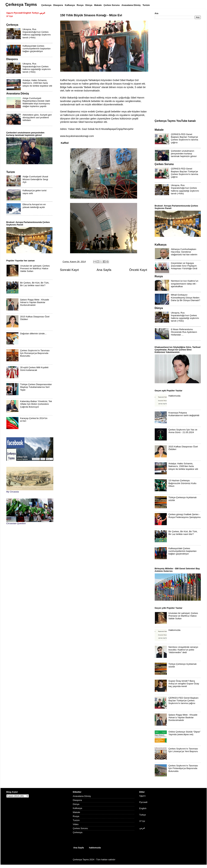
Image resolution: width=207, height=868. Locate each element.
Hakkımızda (174, 396)
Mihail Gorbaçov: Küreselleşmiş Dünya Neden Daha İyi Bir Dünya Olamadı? (186, 297)
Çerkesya (78, 832)
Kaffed (65, 143)
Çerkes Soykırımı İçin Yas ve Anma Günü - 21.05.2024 (183, 431)
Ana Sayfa (104, 270)
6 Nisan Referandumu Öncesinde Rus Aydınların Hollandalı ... (184, 332)
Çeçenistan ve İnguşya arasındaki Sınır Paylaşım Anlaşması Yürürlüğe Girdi (184, 266)
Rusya (76, 816)
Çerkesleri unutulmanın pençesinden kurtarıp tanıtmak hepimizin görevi (184, 154)
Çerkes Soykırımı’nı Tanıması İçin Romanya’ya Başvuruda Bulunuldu (35, 353)
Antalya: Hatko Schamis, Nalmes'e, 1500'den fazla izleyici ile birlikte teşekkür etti (37, 83)
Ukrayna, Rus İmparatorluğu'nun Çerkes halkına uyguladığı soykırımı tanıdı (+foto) (37, 33)
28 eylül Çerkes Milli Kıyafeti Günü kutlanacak (34, 369)
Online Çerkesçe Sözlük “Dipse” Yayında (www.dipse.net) (184, 733)
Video (76, 824)
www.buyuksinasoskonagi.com (77, 136)
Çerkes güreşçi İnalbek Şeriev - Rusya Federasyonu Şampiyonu (185, 516)
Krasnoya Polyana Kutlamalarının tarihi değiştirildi (184, 414)
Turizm (76, 820)
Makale (76, 812)
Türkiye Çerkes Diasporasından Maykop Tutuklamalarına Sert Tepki (36, 387)
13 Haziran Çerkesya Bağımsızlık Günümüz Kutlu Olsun (182, 483)
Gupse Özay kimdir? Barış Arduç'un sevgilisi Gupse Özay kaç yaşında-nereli (184, 684)
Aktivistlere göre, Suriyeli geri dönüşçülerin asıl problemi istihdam (37, 117)
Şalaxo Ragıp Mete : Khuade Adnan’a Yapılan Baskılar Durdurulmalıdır (35, 302)
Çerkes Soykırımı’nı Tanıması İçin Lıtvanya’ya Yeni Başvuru (183, 750)
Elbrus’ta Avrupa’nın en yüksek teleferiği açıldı (34, 206)
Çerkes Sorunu (80, 828)
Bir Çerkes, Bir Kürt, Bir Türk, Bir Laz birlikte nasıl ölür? (35, 284)
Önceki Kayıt (138, 270)
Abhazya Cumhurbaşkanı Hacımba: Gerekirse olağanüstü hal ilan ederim (184, 252)
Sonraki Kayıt (69, 270)
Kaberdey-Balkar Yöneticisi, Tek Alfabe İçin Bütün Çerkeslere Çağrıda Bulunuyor (36, 404)
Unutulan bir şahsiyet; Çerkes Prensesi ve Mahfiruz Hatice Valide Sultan (35, 268)
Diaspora (77, 800)
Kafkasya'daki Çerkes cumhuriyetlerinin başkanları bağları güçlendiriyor (37, 49)
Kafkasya (77, 808)
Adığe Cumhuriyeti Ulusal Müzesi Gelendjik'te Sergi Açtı (35, 179)
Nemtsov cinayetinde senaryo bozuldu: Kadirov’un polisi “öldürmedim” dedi (183, 650)
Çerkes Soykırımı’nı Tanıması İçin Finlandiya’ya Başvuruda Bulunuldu (183, 768)
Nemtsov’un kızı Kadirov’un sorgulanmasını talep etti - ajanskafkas (185, 284)
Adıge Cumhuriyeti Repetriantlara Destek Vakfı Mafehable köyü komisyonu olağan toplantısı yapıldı (36, 102)
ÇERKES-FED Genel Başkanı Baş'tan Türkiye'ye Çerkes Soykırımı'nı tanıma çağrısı (185, 138)
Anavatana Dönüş (82, 796)
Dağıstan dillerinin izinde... (33, 334)
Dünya (76, 804)
